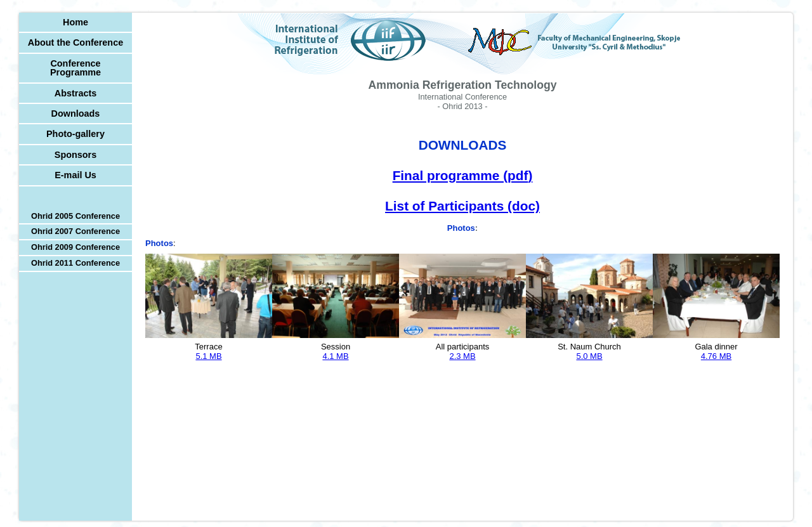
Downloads (76, 114)
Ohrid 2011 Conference (75, 263)
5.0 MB (589, 356)
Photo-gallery (75, 134)
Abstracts (75, 93)
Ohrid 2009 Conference (75, 247)
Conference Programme (75, 68)
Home (75, 22)
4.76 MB (716, 356)
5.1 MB (208, 356)
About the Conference (75, 42)
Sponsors (75, 155)
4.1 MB (335, 356)
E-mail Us (75, 175)
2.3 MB (462, 356)
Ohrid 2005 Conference (75, 216)
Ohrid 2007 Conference (75, 231)
